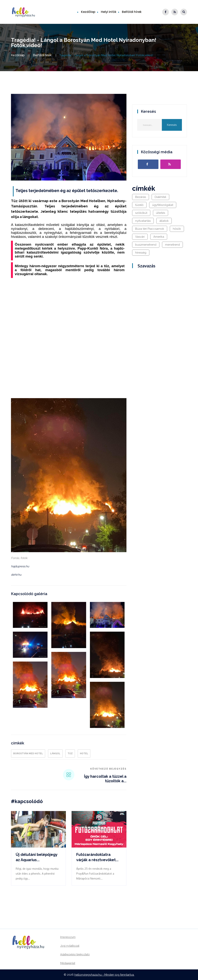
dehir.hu (16, 575)
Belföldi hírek (132, 12)
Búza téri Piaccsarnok (150, 229)
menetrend (172, 245)
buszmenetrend (146, 245)
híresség (141, 253)
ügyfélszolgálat (163, 205)
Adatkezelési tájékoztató (75, 954)
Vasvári (140, 237)
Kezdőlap (88, 12)
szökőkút (141, 213)
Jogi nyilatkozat (70, 946)
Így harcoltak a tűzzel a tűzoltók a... (105, 779)
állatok (164, 221)
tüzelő (139, 205)
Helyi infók (109, 12)
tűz (70, 753)
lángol (55, 753)
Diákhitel (160, 197)
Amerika (159, 237)
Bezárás (141, 197)
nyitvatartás (143, 221)
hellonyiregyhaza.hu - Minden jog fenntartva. (104, 975)
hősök (177, 229)
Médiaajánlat (68, 963)
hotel (84, 753)
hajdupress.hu (20, 566)
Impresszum (68, 937)
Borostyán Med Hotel (28, 753)
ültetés (161, 213)
